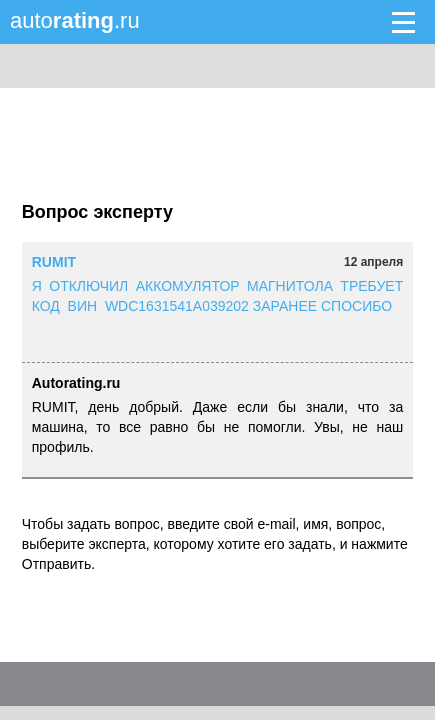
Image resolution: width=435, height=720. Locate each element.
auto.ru (75, 20)
